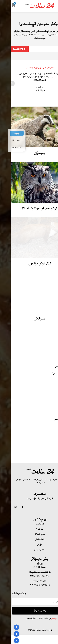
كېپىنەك (55, 381)
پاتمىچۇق (54, 389)
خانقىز (55, 344)
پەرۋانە (55, 359)
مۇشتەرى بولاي (29, 611)
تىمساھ (55, 426)
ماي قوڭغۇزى (53, 328)
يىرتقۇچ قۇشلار (34, 576)
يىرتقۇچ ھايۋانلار (34, 585)
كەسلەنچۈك (53, 396)
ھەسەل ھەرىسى (51, 366)
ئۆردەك (55, 434)
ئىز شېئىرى (29, 87)
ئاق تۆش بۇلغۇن (29, 263)
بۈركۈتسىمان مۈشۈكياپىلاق (29, 208)
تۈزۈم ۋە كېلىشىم (46, 618)
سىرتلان (29, 318)
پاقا (56, 411)
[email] (29, 602)
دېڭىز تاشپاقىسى (51, 419)
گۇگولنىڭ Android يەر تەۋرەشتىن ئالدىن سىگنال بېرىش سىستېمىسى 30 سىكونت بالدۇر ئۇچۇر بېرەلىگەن (29, 75)
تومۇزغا (55, 351)
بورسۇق (29, 153)
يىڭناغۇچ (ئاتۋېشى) (50, 374)
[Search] (9, 49)
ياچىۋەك (54, 336)
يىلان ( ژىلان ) (52, 404)
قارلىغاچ (54, 441)
